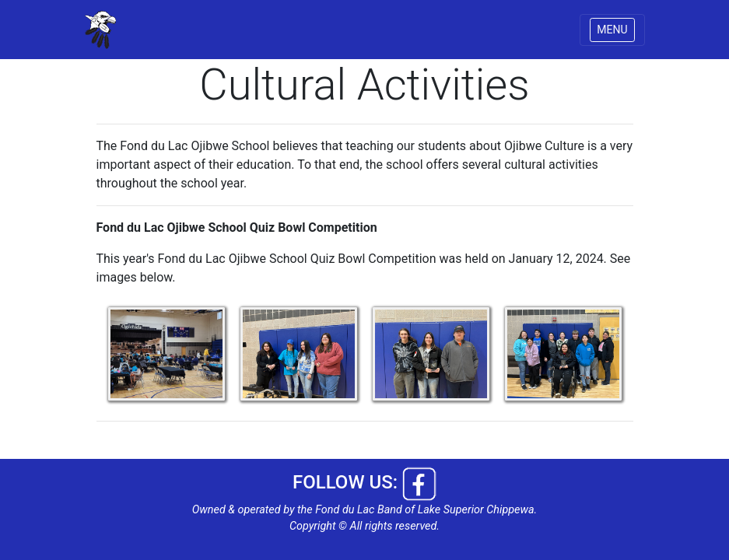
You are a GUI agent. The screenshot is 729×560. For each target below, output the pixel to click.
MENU (612, 30)
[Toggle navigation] (612, 30)
